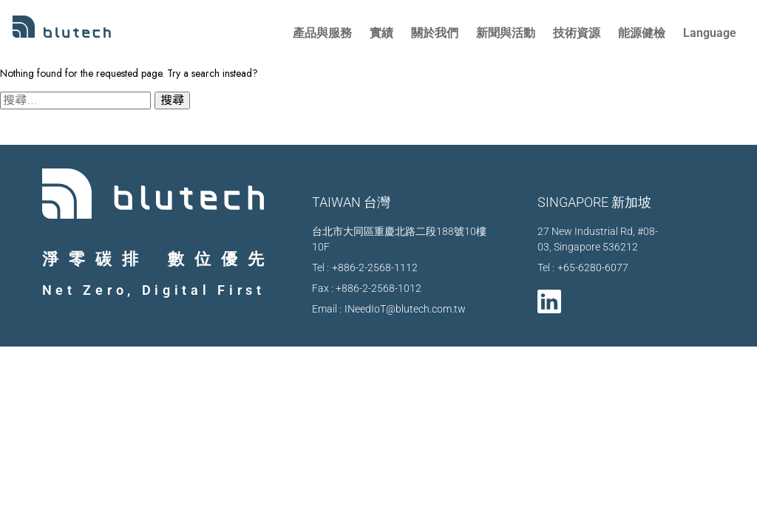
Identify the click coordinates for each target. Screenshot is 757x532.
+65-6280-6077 (593, 267)
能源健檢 (642, 33)
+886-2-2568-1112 (375, 267)
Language (710, 33)
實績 (381, 33)
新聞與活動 (506, 33)
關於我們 (435, 33)
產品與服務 (322, 33)
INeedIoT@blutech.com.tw (405, 309)
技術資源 (577, 33)
